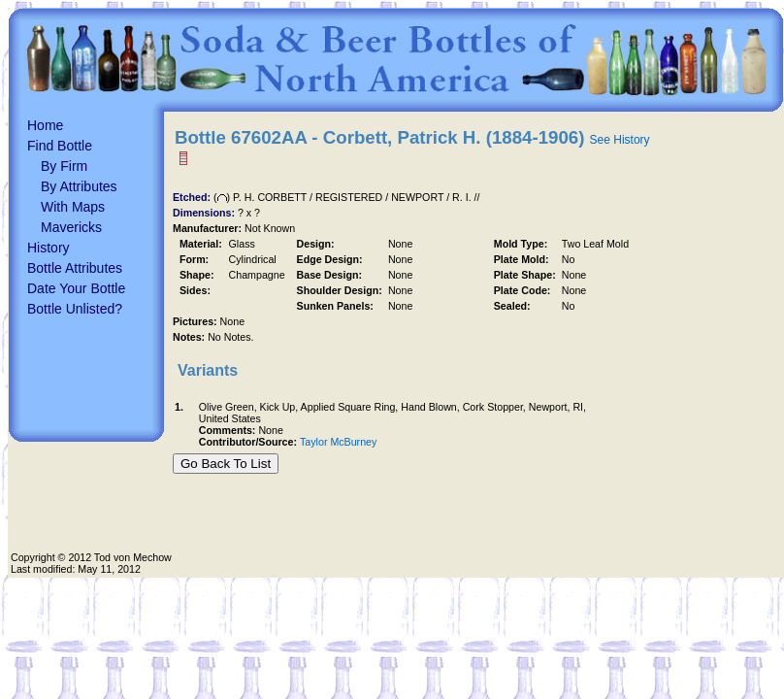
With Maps (73, 207)
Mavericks (71, 227)
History (49, 248)
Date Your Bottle (76, 288)
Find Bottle (60, 146)
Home (45, 125)
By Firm (64, 166)
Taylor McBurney (338, 442)
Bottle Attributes (75, 268)
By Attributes (79, 186)
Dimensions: (205, 213)
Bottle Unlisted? (75, 309)
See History (620, 140)
